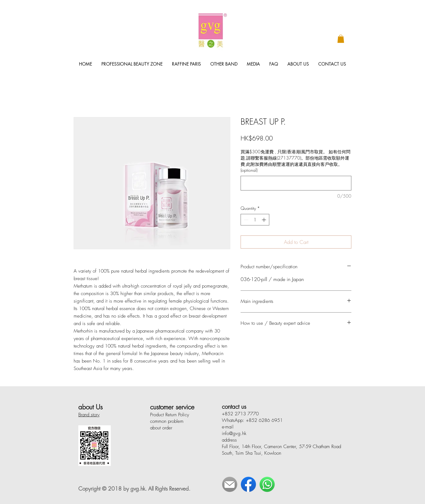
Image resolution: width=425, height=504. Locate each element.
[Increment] (264, 220)
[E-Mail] (230, 484)
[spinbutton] (255, 220)
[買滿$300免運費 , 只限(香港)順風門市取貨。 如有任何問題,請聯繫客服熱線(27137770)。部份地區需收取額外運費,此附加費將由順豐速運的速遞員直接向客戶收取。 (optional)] (296, 183)
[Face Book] (248, 484)
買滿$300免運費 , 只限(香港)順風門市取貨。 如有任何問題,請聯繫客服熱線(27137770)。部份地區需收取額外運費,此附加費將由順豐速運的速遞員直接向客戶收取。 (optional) (296, 161)
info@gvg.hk (234, 433)
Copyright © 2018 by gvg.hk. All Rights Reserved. (134, 489)
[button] (341, 39)
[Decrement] (245, 220)
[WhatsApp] (267, 484)
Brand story (89, 415)
